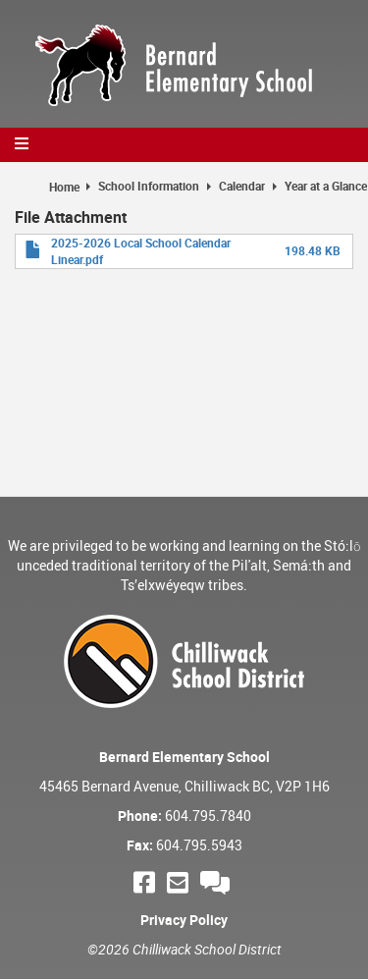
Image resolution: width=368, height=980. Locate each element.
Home (64, 187)
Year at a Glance (326, 186)
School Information (149, 186)
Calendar (242, 186)
